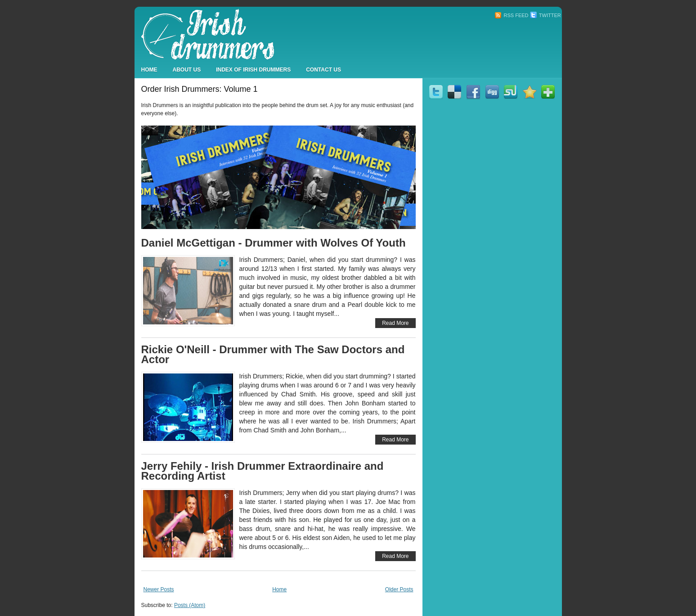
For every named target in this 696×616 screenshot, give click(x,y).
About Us (187, 70)
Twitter (546, 15)
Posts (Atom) (190, 605)
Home (149, 70)
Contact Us (323, 70)
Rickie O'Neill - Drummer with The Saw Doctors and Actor (273, 354)
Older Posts (399, 589)
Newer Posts (159, 589)
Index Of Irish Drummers (253, 70)
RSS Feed (512, 15)
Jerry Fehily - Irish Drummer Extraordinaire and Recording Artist (263, 471)
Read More (395, 323)
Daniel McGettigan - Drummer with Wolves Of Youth (274, 243)
